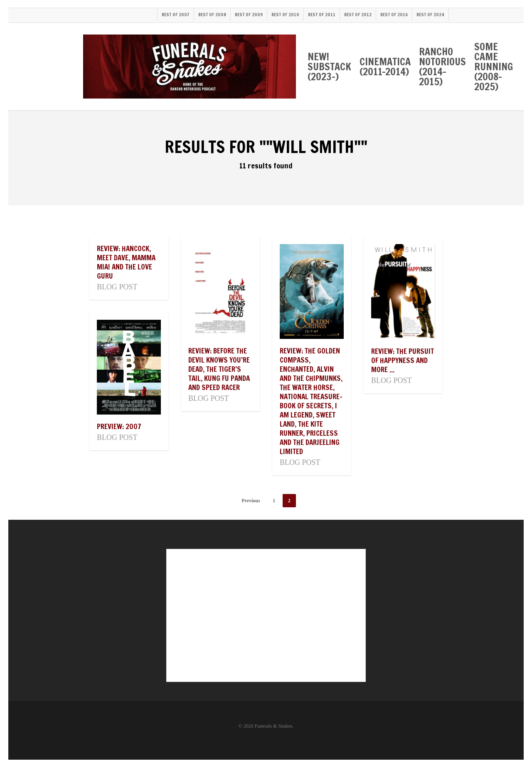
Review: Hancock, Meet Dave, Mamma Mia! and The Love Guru (126, 262)
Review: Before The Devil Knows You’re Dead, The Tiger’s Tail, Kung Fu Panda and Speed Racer (219, 369)
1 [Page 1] (274, 501)
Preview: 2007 (119, 426)
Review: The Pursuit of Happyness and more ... (403, 360)
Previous (251, 501)
